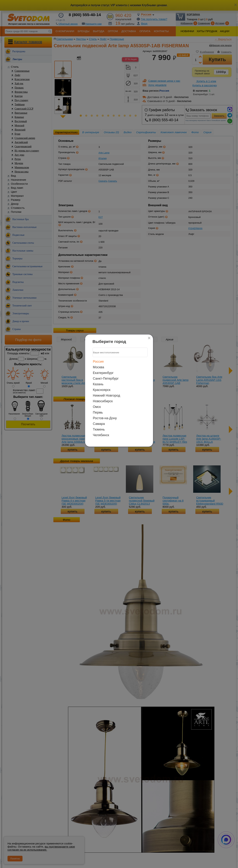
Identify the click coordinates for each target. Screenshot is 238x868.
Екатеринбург (103, 373)
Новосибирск (103, 401)
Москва (99, 367)
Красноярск (102, 390)
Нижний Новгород (107, 395)
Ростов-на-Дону (105, 418)
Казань (98, 384)
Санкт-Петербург (106, 379)
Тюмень (99, 429)
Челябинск (101, 435)
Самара (99, 424)
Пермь (98, 412)
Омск (97, 407)
